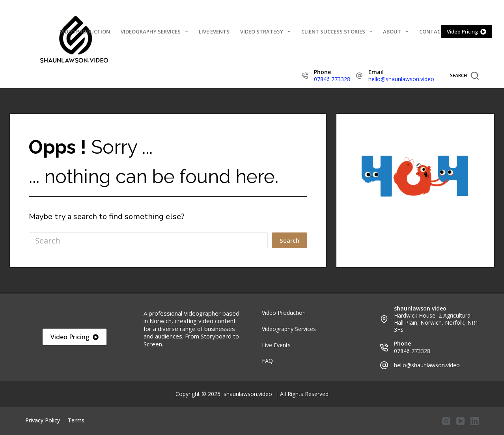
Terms (76, 420)
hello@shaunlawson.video (401, 79)
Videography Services (156, 32)
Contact (432, 32)
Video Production (85, 32)
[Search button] (289, 240)
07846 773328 (332, 79)
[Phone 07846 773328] (305, 76)
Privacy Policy (43, 420)
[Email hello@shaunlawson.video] (359, 76)
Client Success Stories (339, 32)
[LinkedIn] (475, 421)
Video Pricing (467, 32)
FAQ (267, 361)
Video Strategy (267, 32)
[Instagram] (446, 421)
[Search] (464, 76)
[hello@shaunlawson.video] (384, 365)
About (397, 32)
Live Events (214, 32)
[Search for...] (148, 240)
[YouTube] (460, 421)
